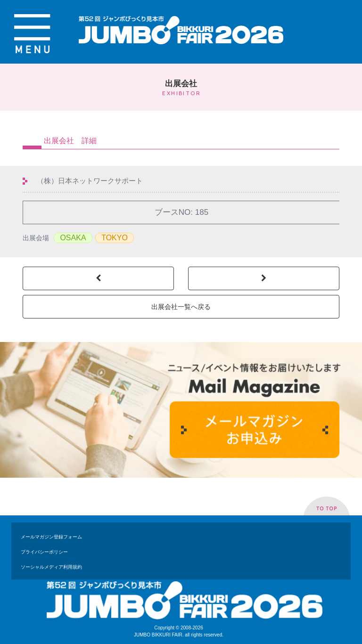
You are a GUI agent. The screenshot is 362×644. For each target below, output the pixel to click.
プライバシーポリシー (44, 552)
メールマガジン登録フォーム (51, 537)
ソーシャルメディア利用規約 (51, 567)
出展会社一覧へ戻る (181, 307)
